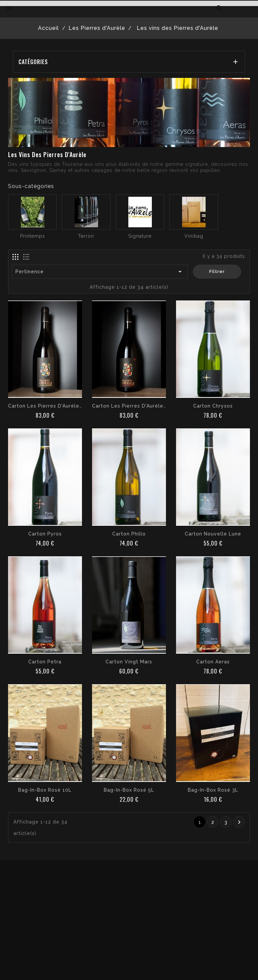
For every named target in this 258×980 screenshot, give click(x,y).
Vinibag (194, 236)
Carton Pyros (45, 534)
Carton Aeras (213, 662)
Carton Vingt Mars (129, 662)
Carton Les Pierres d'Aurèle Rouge (137, 406)
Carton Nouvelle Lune (213, 534)
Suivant (239, 822)
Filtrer (217, 271)
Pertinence (100, 272)
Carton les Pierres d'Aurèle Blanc (52, 406)
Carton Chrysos (213, 406)
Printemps (33, 236)
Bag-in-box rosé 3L (213, 790)
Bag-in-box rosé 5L (129, 790)
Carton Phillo (129, 534)
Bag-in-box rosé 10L (45, 790)
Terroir (86, 236)
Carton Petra (45, 662)
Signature (140, 236)
